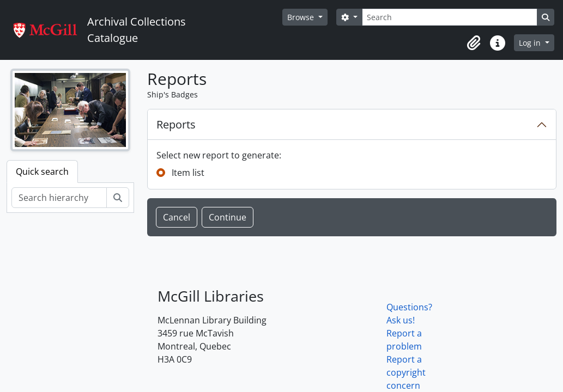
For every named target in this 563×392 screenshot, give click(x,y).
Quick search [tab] (42, 171)
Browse (302, 17)
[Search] (450, 17)
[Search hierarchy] (59, 198)
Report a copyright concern (406, 372)
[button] (474, 43)
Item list (188, 173)
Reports (176, 124)
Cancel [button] (177, 217)
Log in (531, 43)
